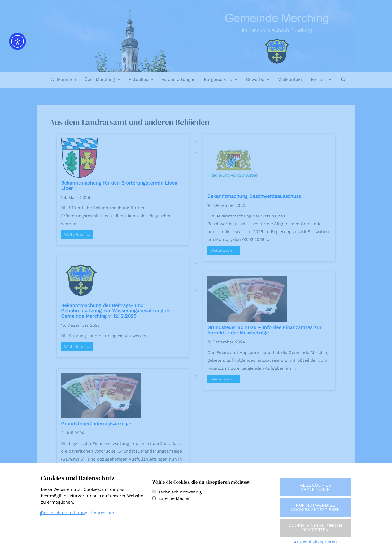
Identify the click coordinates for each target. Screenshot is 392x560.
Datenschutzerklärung (64, 513)
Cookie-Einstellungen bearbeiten (315, 528)
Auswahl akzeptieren (315, 542)
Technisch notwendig (180, 492)
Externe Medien (175, 498)
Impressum (103, 513)
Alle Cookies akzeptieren (315, 487)
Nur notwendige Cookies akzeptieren (315, 507)
